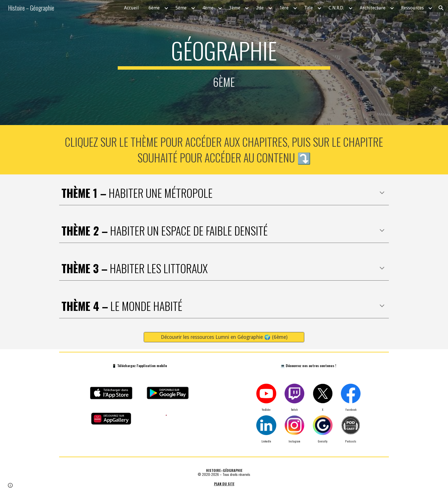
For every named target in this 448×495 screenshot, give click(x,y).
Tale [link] (309, 8)
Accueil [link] (131, 8)
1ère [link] (284, 8)
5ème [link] (181, 8)
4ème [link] (208, 8)
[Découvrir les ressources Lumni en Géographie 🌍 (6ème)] (224, 337)
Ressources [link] (412, 8)
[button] (441, 8)
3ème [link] (235, 8)
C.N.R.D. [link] (336, 8)
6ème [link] (154, 8)
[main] (224, 63)
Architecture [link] (373, 8)
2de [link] (260, 8)
